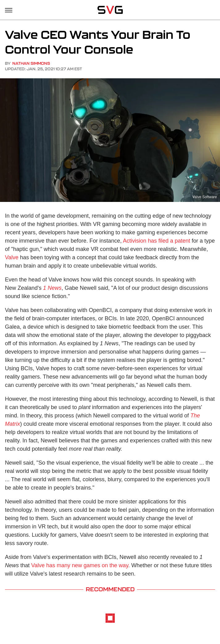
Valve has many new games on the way (80, 565)
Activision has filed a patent (156, 241)
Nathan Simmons (31, 63)
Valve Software (205, 197)
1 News (52, 288)
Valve (12, 257)
